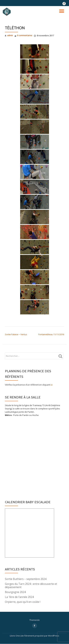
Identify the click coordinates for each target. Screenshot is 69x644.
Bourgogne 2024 (15, 592)
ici (52, 385)
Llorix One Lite (17, 636)
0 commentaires (23, 36)
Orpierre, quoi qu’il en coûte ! (23, 602)
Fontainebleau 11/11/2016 (51, 334)
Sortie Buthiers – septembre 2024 (26, 579)
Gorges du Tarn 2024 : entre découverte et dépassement (31, 585)
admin (10, 35)
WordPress (54, 636)
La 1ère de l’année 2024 (19, 597)
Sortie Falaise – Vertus (16, 334)
